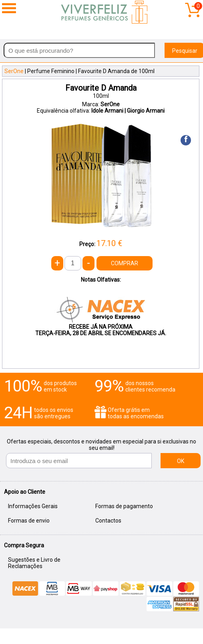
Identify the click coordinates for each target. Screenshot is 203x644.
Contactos (108, 521)
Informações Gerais (33, 506)
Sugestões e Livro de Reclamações (34, 563)
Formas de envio (29, 521)
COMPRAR (125, 263)
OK (181, 461)
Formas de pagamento (124, 506)
